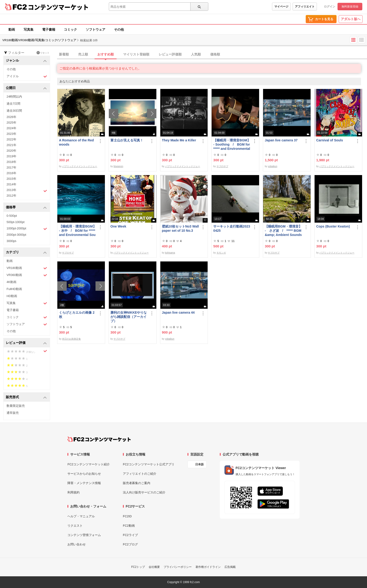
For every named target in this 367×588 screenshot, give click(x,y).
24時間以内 (14, 97)
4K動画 (11, 282)
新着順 (64, 54)
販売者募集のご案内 (137, 483)
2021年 (11, 145)
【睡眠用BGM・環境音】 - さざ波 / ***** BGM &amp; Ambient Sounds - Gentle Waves (283, 231)
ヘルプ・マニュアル (81, 516)
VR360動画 (27, 275)
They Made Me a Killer (179, 140)
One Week (118, 226)
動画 (12, 29)
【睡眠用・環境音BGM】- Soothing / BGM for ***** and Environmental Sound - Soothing (232, 145)
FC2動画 (129, 526)
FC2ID (127, 516)
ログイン (330, 7)
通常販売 (13, 413)
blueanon (118, 166)
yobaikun (272, 166)
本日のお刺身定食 (71, 339)
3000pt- (12, 241)
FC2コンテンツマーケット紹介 (89, 464)
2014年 (11, 184)
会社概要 (154, 567)
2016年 (11, 173)
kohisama (170, 253)
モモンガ (221, 253)
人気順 (196, 54)
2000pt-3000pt (16, 235)
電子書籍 (49, 29)
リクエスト (75, 526)
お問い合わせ (77, 544)
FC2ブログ (130, 544)
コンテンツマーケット (58, 7)
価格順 (215, 54)
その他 (119, 29)
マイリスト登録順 (136, 54)
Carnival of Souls (330, 140)
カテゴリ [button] (26, 252)
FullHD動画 (14, 289)
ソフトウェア (95, 29)
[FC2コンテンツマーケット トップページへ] (99, 439)
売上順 (83, 54)
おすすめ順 (106, 54)
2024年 (11, 128)
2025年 (11, 123)
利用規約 (73, 492)
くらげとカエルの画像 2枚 (77, 315)
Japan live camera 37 (281, 140)
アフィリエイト (305, 7)
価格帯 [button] (26, 208)
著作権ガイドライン (208, 567)
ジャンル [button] (26, 61)
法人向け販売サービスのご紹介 (144, 492)
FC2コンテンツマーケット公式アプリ (149, 464)
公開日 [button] (26, 88)
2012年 (11, 196)
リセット (43, 53)
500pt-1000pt (16, 222)
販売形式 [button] (26, 397)
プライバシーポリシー (178, 567)
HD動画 (12, 296)
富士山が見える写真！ (127, 140)
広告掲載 (230, 567)
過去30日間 (14, 111)
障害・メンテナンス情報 (84, 483)
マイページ (281, 7)
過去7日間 (13, 104)
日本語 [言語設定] (199, 464)
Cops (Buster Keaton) (333, 226)
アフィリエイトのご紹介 (140, 474)
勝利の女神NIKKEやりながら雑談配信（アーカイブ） (129, 317)
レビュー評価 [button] (26, 343)
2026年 (11, 117)
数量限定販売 (16, 406)
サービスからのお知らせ (84, 474)
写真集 (29, 29)
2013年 (27, 191)
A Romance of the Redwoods (76, 142)
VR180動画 (27, 268)
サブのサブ (222, 166)
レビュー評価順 (170, 54)
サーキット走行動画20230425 (232, 228)
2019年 (11, 156)
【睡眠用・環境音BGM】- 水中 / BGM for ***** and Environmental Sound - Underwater (78, 231)
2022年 (11, 139)
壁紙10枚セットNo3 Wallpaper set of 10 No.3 (180, 228)
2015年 (11, 179)
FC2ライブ (130, 535)
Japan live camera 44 (178, 312)
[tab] (212, 55)
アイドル (27, 76)
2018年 (11, 162)
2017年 (11, 167)
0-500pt (12, 216)
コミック (70, 29)
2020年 (11, 151)
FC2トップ (138, 567)
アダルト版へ (351, 19)
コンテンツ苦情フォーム (84, 535)
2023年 (11, 134)
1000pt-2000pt (27, 229)
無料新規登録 (350, 7)
